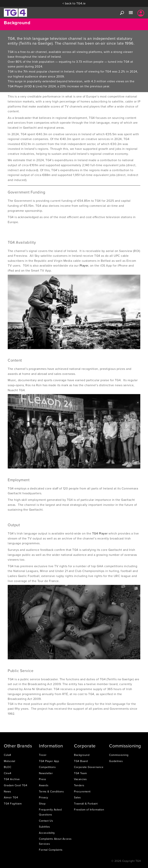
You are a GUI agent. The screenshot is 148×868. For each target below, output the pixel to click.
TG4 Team (80, 773)
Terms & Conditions (51, 791)
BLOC (8, 767)
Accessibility (47, 833)
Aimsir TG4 (11, 797)
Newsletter (46, 773)
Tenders (79, 785)
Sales (77, 797)
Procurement (82, 791)
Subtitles (45, 827)
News (7, 791)
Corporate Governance (89, 767)
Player (84, 265)
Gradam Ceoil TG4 (16, 785)
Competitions (47, 767)
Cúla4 (8, 755)
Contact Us (46, 821)
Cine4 (8, 773)
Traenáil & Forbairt (86, 804)
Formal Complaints (51, 850)
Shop (42, 804)
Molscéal (9, 761)
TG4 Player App (49, 761)
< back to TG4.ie (74, 3)
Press (43, 779)
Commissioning (119, 755)
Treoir (43, 755)
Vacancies (80, 779)
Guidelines (116, 761)
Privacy (44, 797)
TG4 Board (81, 761)
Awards (44, 785)
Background (82, 755)
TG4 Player (100, 533)
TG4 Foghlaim (13, 804)
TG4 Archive (12, 779)
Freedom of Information (89, 810)
